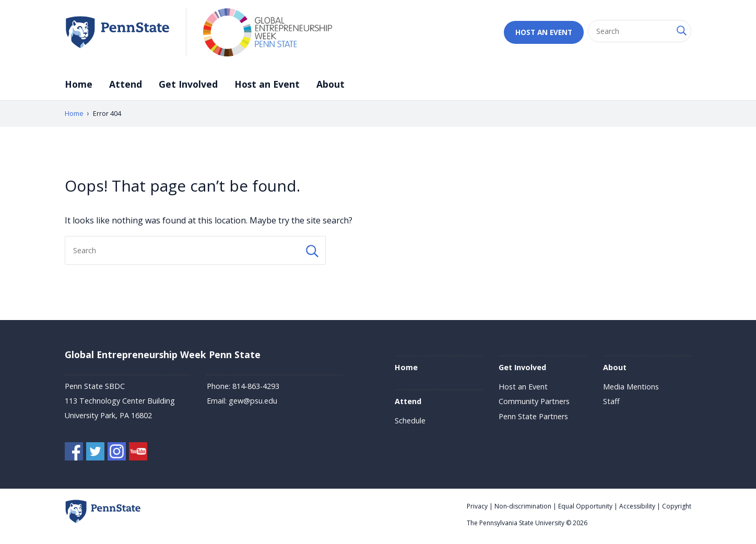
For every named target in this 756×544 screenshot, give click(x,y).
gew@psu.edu (253, 401)
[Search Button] (681, 31)
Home (79, 84)
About (330, 84)
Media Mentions (631, 387)
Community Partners (534, 401)
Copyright (677, 506)
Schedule (410, 421)
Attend (126, 84)
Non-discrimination (523, 506)
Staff (611, 401)
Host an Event (544, 32)
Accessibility (637, 506)
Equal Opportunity (585, 506)
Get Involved (188, 84)
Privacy (477, 506)
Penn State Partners (533, 416)
